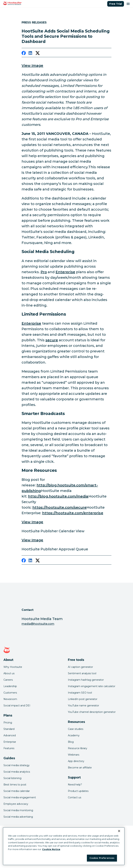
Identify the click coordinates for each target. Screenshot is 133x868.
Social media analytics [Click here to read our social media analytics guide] (17, 772)
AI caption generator (80, 667)
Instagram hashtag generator (86, 680)
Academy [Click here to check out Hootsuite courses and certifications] (74, 735)
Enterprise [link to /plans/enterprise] (65, 272)
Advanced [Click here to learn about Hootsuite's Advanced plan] (10, 735)
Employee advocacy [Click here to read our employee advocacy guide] (16, 804)
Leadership (10, 686)
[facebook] (24, 54)
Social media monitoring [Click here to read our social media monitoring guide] (18, 810)
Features (9, 748)
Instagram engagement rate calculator (92, 686)
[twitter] (38, 54)
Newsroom (10, 699)
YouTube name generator (83, 706)
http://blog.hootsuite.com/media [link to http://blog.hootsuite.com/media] (58, 496)
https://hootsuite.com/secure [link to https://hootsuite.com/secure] (59, 507)
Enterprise (10, 742)
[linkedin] (31, 54)
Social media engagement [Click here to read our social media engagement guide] (20, 797)
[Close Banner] (119, 831)
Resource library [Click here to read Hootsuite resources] (78, 748)
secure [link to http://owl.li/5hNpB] (52, 340)
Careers (8, 680)
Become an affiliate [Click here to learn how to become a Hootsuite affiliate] (80, 768)
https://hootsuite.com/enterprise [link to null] (73, 513)
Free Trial (116, 4)
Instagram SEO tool (80, 693)
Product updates (78, 791)
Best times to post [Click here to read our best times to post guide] (15, 785)
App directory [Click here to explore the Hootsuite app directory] (76, 761)
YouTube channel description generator (92, 712)
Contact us (75, 797)
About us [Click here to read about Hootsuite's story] (9, 673)
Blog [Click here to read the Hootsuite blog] (71, 742)
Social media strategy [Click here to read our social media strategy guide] (17, 765)
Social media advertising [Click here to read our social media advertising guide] (18, 817)
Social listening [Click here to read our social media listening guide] (12, 778)
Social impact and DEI (17, 706)
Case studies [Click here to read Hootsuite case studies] (76, 729)
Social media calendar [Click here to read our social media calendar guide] (17, 791)
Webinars (74, 755)
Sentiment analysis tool (82, 673)
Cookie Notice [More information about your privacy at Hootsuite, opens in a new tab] (51, 849)
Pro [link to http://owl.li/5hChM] (44, 272)
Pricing (8, 723)
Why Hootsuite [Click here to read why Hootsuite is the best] (13, 667)
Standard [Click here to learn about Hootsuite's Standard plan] (9, 729)
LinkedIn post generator (83, 699)
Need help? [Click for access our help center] (75, 785)
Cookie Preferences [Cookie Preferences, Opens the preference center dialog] (102, 858)
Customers (10, 693)
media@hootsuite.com (38, 624)
